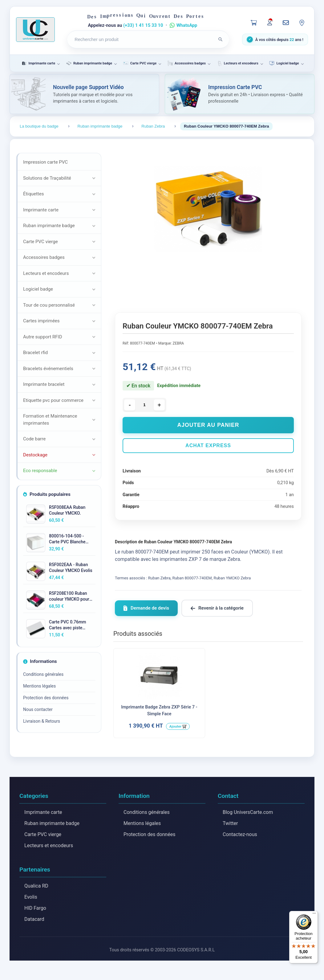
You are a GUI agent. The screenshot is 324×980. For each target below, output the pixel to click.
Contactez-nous (240, 834)
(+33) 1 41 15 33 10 (143, 25)
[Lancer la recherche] (221, 39)
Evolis (31, 897)
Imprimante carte (43, 812)
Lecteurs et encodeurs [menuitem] (237, 63)
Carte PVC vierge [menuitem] (140, 63)
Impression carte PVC (45, 162)
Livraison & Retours (42, 721)
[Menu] (314, 915)
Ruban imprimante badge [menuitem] (89, 63)
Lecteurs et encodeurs (49, 845)
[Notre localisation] (302, 23)
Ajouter (176, 726)
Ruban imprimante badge (52, 823)
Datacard (34, 919)
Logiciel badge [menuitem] (284, 63)
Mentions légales (39, 686)
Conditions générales (43, 674)
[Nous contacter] (286, 23)
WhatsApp (187, 25)
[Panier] (254, 23)
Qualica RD (36, 886)
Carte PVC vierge (43, 834)
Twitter (230, 823)
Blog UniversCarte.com (248, 812)
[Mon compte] (270, 22)
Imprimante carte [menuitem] (38, 63)
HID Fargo (35, 908)
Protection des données (46, 698)
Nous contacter (38, 709)
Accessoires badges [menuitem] (186, 63)
